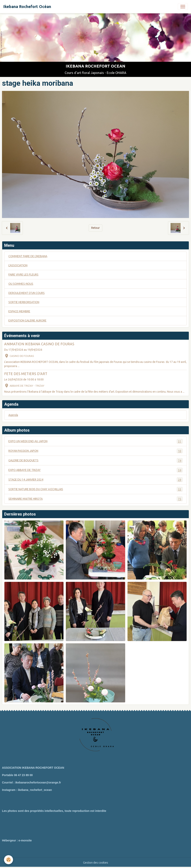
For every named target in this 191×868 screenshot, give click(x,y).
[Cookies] (9, 860)
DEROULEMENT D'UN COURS (27, 293)
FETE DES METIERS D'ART (26, 374)
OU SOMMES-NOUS (21, 284)
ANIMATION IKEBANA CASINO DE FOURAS (39, 344)
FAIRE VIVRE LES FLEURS (23, 275)
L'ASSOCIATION (18, 265)
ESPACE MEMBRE (19, 311)
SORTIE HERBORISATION (24, 302)
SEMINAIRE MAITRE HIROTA (95, 499)
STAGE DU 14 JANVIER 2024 (95, 480)
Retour (95, 228)
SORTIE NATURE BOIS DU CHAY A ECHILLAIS (95, 489)
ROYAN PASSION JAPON (95, 451)
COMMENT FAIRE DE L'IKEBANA (28, 256)
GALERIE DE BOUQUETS (95, 460)
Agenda (13, 415)
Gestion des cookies (96, 863)
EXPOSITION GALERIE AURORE (27, 321)
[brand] (27, 7)
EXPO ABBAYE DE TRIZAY (95, 470)
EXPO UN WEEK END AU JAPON (95, 441)
